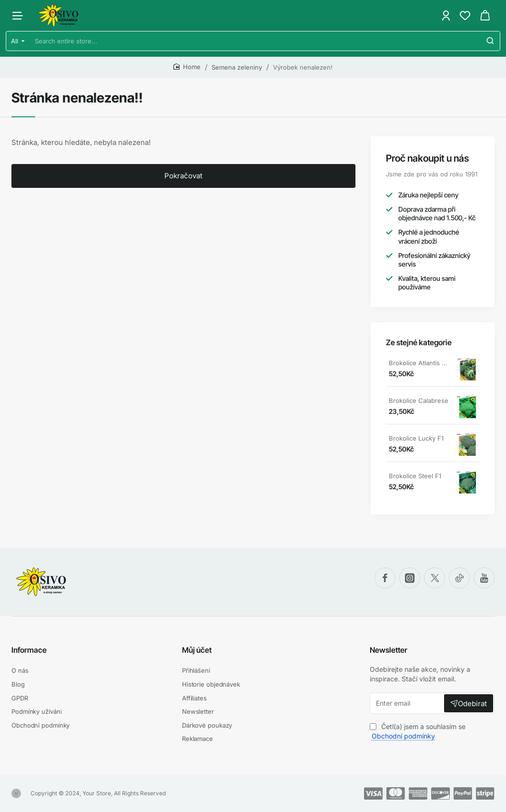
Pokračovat (183, 176)
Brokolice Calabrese (419, 401)
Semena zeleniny (237, 67)
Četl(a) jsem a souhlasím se (418, 731)
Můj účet (197, 650)
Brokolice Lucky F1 (416, 438)
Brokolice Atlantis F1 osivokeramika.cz (419, 363)
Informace (29, 650)
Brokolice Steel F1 (415, 476)
